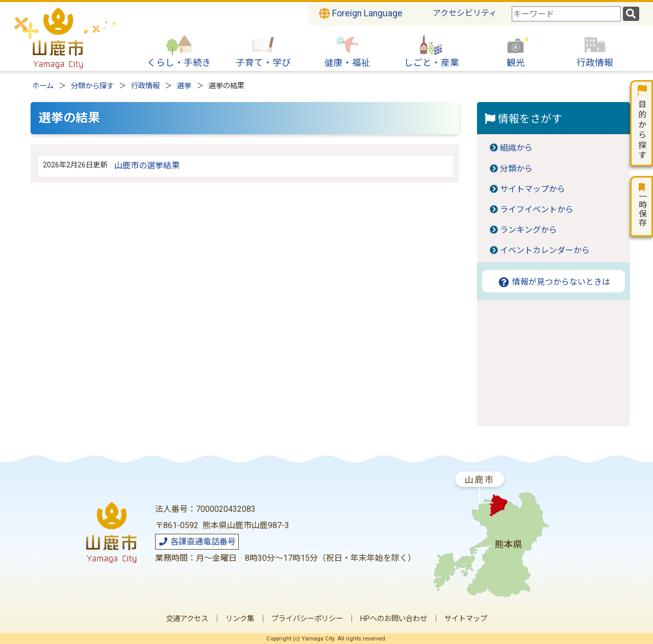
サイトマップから (533, 189)
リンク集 (240, 619)
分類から (516, 169)
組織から (516, 148)
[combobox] (566, 14)
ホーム (43, 86)
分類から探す (92, 86)
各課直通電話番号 (197, 542)
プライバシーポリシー (307, 619)
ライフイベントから (537, 209)
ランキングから (529, 230)
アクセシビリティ (465, 13)
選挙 (184, 86)
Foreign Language (361, 13)
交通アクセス (187, 619)
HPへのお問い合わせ (394, 619)
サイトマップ (466, 619)
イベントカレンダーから (545, 250)
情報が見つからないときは (554, 282)
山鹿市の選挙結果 (147, 166)
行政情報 (145, 86)
